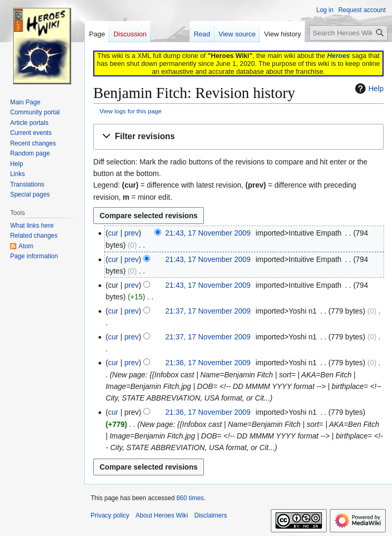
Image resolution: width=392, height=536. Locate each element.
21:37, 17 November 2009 (208, 311)
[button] (238, 137)
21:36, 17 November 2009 (208, 363)
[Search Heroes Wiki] (349, 33)
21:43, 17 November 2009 (208, 233)
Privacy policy (110, 515)
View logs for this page (131, 111)
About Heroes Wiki (161, 515)
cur (113, 233)
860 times (190, 498)
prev (131, 233)
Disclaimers (211, 515)
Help (368, 89)
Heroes (339, 56)
